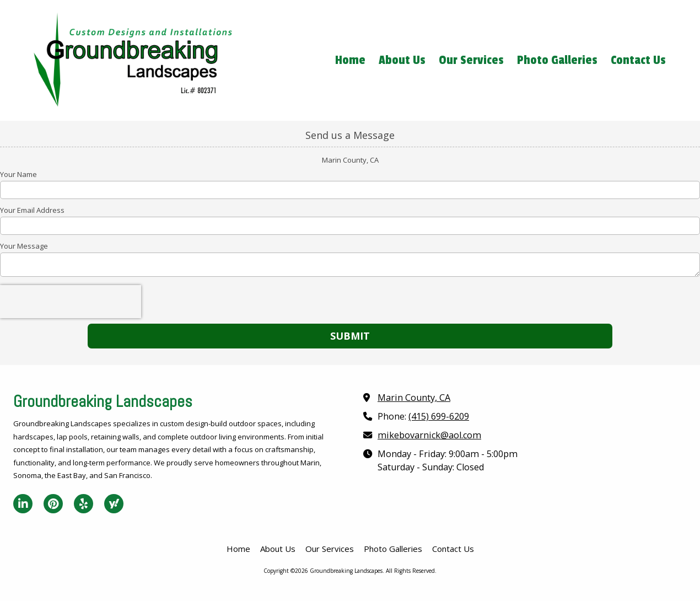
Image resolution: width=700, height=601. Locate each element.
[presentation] (71, 302)
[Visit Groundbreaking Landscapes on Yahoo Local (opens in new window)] (114, 504)
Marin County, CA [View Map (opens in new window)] (414, 398)
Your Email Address (32, 210)
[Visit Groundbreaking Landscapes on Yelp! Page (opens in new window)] (84, 504)
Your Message (24, 246)
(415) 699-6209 (439, 416)
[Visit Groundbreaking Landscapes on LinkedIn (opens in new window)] (23, 504)
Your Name (18, 174)
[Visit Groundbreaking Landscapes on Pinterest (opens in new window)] (53, 504)
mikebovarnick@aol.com (429, 435)
